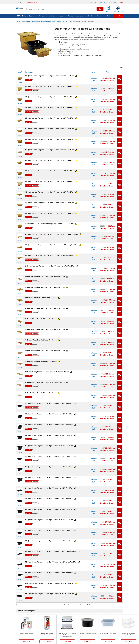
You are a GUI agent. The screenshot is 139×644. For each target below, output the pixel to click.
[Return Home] (27, 9)
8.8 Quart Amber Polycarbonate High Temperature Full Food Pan (49, 240)
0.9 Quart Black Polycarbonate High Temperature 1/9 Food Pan (49, 395)
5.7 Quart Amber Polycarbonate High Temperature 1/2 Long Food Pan (51, 231)
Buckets (41, 16)
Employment (57, 619)
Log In (121, 2)
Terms (68, 636)
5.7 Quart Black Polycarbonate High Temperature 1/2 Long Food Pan (51, 521)
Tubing (109, 16)
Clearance (103, 2)
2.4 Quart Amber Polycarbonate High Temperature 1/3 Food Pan (49, 144)
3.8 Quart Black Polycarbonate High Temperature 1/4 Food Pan (49, 444)
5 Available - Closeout (108, 80)
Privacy (63, 636)
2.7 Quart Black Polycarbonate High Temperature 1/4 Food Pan (49, 434)
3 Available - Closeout (108, 138)
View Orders (39, 613)
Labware (80, 16)
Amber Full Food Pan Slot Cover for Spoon (41, 366)
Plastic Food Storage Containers (41, 22)
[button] (120, 79)
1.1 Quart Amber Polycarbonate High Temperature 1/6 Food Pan (49, 95)
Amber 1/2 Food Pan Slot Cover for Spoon (41, 337)
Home (19, 22)
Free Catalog (77, 613)
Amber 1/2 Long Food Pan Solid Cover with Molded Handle (47, 347)
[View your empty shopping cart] (119, 16)
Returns (56, 621)
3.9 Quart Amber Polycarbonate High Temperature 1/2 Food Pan (49, 182)
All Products (21, 16)
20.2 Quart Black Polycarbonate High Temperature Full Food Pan (49, 550)
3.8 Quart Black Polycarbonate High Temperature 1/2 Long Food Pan (51, 512)
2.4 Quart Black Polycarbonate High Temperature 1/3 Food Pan (49, 454)
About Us (94, 610)
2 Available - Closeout (108, 371)
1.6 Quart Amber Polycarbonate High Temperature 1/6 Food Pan (49, 105)
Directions (56, 616)
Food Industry (26, 22)
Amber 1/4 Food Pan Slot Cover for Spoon (41, 299)
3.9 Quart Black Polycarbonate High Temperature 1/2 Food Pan (49, 483)
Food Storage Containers (60, 22)
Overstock (75, 624)
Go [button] (100, 9)
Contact (56, 610)
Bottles (32, 16)
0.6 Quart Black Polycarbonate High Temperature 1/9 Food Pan (49, 386)
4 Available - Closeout (108, 148)
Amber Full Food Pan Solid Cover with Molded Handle (45, 357)
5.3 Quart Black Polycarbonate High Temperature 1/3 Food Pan (49, 473)
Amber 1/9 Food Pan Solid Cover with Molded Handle (45, 260)
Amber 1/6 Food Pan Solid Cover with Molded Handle (45, 270)
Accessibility (74, 636)
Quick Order (113, 2)
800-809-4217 (32, 2)
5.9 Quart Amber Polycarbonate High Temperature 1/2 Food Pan (49, 192)
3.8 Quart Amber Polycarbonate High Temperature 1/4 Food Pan (49, 134)
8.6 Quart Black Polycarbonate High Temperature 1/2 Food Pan (49, 502)
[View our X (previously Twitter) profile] (63, 632)
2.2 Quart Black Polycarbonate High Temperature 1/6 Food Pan (49, 415)
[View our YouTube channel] (72, 632)
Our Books (95, 619)
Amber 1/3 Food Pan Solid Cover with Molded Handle (45, 308)
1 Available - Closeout (108, 390)
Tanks (99, 16)
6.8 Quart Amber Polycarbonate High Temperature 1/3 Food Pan (49, 173)
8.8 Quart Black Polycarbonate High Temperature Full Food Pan (49, 531)
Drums (61, 16)
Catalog (92, 2)
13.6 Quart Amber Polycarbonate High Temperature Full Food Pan (50, 250)
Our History (95, 616)
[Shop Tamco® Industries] (109, 9)
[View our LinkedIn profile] (76, 632)
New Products (76, 619)
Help (55, 613)
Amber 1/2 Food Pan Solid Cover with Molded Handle (45, 328)
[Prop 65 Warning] (76, 76)
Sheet (90, 16)
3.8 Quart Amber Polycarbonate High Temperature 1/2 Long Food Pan (51, 221)
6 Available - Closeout (108, 89)
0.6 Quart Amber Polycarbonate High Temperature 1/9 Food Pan (49, 76)
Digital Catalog (76, 610)
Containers (51, 16)
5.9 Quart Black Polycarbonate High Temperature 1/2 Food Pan (49, 492)
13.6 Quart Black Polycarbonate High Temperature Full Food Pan (49, 541)
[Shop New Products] (117, 9)
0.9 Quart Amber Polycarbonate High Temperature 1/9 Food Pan (49, 85)
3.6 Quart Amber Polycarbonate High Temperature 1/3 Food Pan (49, 153)
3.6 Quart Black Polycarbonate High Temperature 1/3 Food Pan (49, 463)
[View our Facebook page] (59, 632)
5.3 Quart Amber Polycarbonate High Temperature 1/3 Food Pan (49, 163)
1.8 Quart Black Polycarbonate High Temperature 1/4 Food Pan (49, 424)
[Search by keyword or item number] (68, 9)
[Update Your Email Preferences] (80, 632)
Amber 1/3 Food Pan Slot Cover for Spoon (41, 318)
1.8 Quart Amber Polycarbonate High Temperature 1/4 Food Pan (49, 114)
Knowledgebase (77, 616)
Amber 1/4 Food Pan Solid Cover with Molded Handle (45, 289)
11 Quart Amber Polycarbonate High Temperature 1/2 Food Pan (49, 211)
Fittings (70, 16)
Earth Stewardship (97, 621)
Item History (37, 616)
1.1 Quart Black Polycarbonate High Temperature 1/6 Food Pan (49, 376)
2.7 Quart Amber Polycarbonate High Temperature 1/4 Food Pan (49, 124)
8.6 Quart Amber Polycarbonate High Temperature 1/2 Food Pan (49, 202)
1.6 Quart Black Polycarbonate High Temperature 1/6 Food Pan (49, 405)
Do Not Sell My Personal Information (69, 639)
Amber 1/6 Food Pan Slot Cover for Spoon (41, 279)
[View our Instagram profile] (67, 632)
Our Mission (95, 613)
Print (120, 68)
